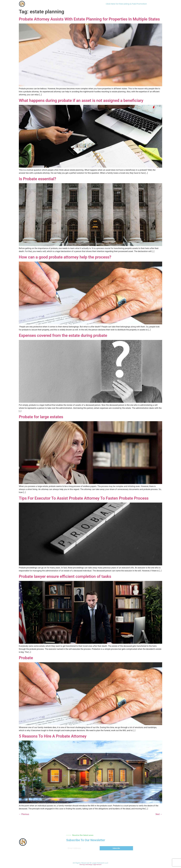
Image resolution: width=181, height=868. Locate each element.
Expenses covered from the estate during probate (63, 335)
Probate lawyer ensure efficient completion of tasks (65, 576)
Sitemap (82, 865)
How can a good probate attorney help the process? (65, 257)
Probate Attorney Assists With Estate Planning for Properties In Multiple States (89, 19)
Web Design (89, 865)
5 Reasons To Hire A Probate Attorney (53, 736)
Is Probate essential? (38, 179)
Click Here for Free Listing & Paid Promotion (126, 4)
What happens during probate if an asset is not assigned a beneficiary (81, 100)
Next (159, 814)
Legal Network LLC (100, 863)
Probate (26, 658)
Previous (24, 814)
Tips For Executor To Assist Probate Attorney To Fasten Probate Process (84, 498)
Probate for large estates (41, 417)
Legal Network (97, 865)
